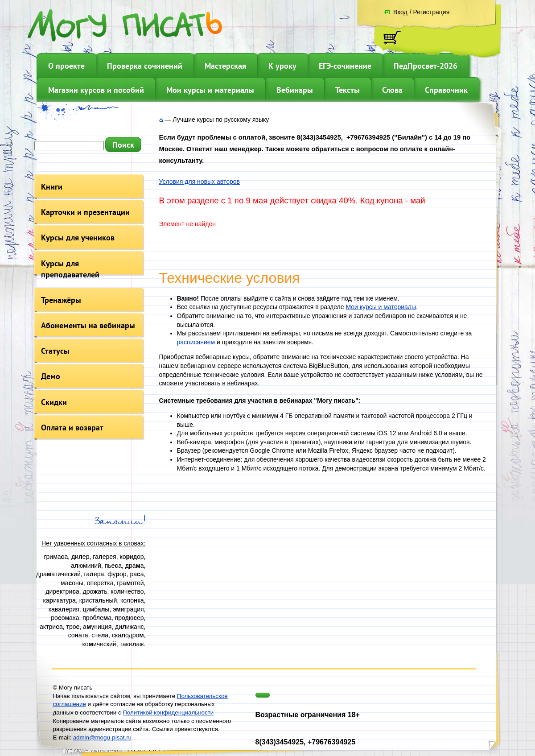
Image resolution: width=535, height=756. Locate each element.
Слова (392, 90)
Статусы (55, 351)
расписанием (196, 342)
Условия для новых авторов (200, 182)
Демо (51, 376)
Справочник (446, 90)
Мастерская (225, 66)
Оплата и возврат (72, 428)
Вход (400, 12)
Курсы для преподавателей (70, 269)
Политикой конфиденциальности (168, 713)
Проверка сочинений (145, 66)
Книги (52, 187)
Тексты (348, 90)
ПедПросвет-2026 (426, 66)
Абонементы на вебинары (88, 325)
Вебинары (295, 90)
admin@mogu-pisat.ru (102, 737)
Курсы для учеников (78, 238)
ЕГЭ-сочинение (345, 66)
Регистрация (431, 12)
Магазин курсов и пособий (96, 90)
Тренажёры (61, 300)
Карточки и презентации (85, 212)
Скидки (54, 402)
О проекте (66, 66)
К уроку (282, 66)
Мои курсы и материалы (210, 90)
